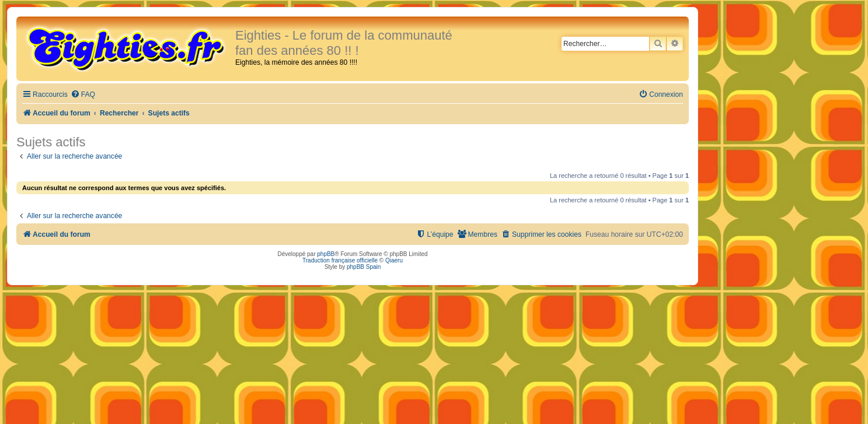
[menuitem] (83, 95)
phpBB (326, 254)
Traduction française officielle (340, 260)
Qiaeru (394, 260)
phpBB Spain (364, 267)
